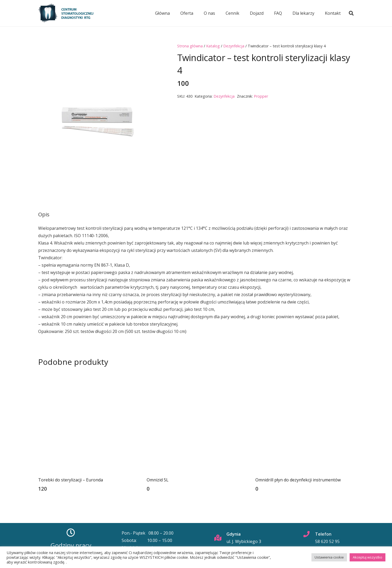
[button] (351, 13)
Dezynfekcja (234, 46)
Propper (261, 96)
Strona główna (190, 46)
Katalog (213, 46)
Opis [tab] (44, 214)
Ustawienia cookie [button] (329, 557)
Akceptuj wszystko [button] (368, 557)
